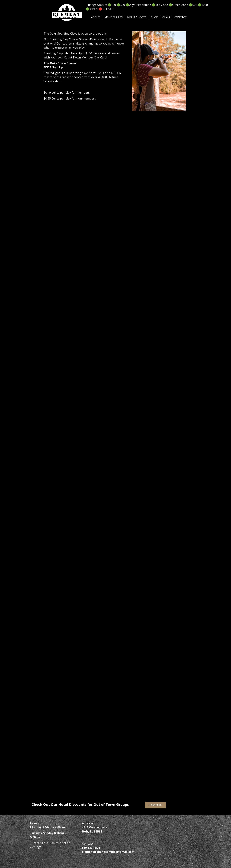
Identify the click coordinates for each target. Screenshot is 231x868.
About (96, 17)
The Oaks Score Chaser (60, 63)
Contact (181, 17)
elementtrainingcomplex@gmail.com (108, 852)
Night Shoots (137, 17)
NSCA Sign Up (53, 67)
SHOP (154, 17)
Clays (166, 17)
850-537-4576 (91, 848)
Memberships (114, 17)
